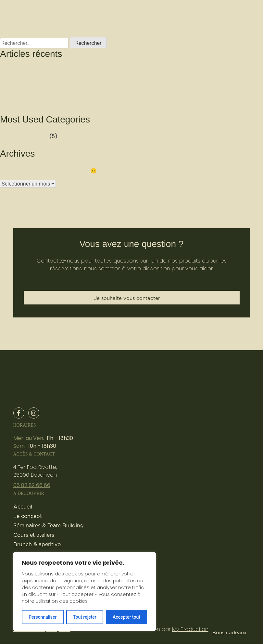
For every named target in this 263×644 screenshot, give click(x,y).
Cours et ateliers (34, 535)
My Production (190, 629)
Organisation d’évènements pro (49, 94)
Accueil (23, 507)
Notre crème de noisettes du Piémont (56, 79)
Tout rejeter (85, 617)
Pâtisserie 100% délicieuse (44, 87)
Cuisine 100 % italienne (40, 102)
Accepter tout (126, 617)
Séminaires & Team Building (49, 525)
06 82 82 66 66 (32, 485)
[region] (84, 592)
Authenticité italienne (37, 71)
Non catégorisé (31, 136)
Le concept (28, 516)
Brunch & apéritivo (37, 544)
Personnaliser (43, 617)
